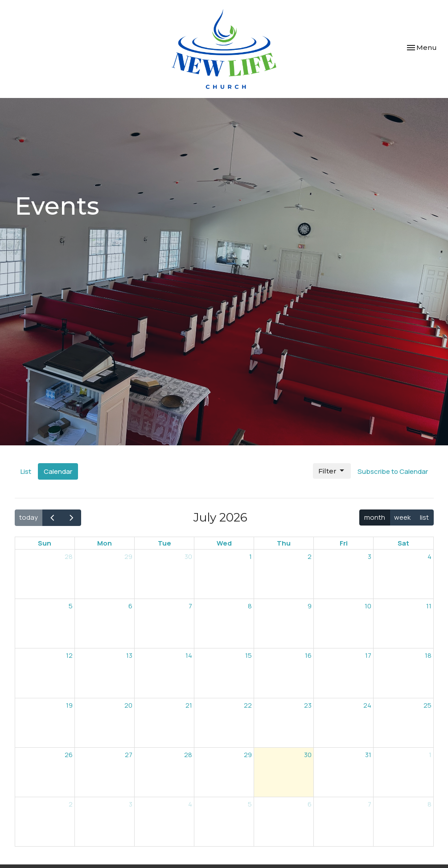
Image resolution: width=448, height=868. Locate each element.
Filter (332, 471)
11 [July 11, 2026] (429, 606)
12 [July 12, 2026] (69, 655)
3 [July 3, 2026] (370, 556)
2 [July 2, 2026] (310, 556)
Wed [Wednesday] (224, 543)
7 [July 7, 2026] (190, 606)
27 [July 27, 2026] (129, 755)
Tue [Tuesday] (164, 543)
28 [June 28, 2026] (69, 556)
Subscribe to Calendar (393, 471)
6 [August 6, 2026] (310, 804)
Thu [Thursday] (284, 543)
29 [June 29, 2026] (128, 556)
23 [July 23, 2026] (308, 705)
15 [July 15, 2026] (249, 655)
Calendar (58, 471)
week (402, 517)
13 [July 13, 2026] (129, 655)
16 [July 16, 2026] (308, 655)
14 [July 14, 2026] (189, 655)
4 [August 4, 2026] (190, 804)
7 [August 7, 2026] (370, 804)
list (424, 517)
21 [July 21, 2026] (189, 705)
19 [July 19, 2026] (69, 705)
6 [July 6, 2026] (130, 606)
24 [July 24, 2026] (367, 705)
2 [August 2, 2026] (71, 804)
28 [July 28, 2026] (188, 755)
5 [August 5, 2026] (250, 804)
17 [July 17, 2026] (368, 655)
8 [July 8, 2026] (250, 606)
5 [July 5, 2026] (71, 606)
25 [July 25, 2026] (427, 705)
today (29, 517)
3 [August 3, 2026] (131, 804)
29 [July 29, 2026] (248, 755)
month (375, 517)
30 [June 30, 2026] (188, 556)
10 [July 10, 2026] (368, 606)
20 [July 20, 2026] (128, 705)
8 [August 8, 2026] (430, 804)
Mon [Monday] (105, 543)
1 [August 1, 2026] (430, 755)
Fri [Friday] (344, 543)
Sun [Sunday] (45, 543)
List (26, 471)
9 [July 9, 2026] (310, 606)
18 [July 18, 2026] (428, 655)
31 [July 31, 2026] (368, 755)
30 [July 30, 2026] (308, 755)
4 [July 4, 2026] (430, 556)
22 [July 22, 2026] (248, 705)
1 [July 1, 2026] (251, 556)
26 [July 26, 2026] (69, 755)
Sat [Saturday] (403, 543)
